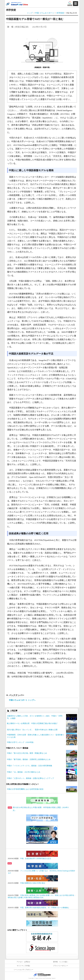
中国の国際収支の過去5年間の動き (33, 883)
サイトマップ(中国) (23, 966)
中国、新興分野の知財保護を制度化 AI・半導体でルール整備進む (45, 908)
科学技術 (61, 13)
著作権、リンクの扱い (61, 962)
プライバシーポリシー (61, 966)
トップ (30, 13)
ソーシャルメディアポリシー (23, 970)
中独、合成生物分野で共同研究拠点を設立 (36, 858)
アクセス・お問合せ (23, 962)
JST (42, 975)
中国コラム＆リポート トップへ (22, 700)
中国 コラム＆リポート (45, 13)
